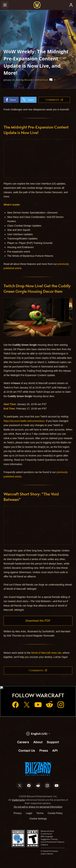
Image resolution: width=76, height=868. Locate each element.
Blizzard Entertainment (36, 80)
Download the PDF (38, 621)
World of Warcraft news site (46, 653)
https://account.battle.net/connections (24, 421)
